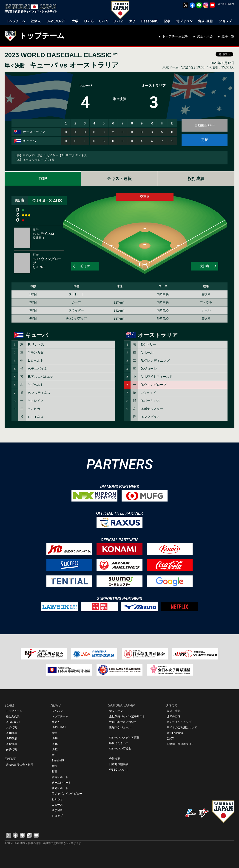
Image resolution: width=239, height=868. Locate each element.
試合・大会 (205, 36)
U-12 (55, 750)
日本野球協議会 (119, 764)
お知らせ (57, 799)
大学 (54, 733)
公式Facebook (175, 733)
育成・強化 (174, 711)
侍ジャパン (116, 711)
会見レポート (60, 788)
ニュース (57, 805)
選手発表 (57, 810)
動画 (54, 772)
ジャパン (57, 711)
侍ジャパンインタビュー (67, 794)
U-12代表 (11, 744)
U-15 (55, 744)
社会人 (56, 722)
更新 (205, 140)
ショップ (57, 816)
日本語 (221, 4)
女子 (54, 755)
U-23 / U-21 (13, 722)
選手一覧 (228, 36)
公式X (170, 738)
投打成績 (196, 179)
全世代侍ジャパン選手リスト (127, 716)
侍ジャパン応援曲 (120, 749)
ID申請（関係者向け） (180, 744)
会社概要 (115, 759)
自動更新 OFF (205, 125)
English (231, 4)
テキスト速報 (119, 179)
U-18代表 (11, 733)
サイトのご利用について (182, 727)
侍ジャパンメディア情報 (124, 738)
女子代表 (11, 750)
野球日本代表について (123, 722)
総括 (54, 766)
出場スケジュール (120, 727)
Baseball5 (58, 761)
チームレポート (61, 783)
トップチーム (42, 36)
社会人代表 (13, 716)
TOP (43, 179)
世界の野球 (174, 716)
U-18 (55, 738)
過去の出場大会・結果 (20, 765)
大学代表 (11, 727)
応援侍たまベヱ (119, 743)
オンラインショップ (179, 722)
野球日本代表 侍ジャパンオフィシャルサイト (32, 8)
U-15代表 (11, 738)
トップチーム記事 (175, 36)
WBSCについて (119, 770)
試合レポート (60, 777)
